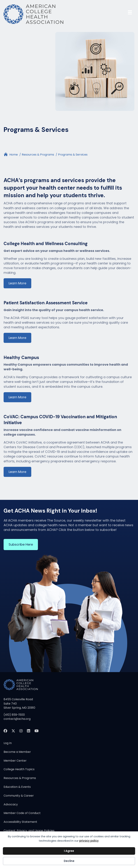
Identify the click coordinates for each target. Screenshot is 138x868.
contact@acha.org (17, 719)
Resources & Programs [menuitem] (20, 778)
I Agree (69, 851)
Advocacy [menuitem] (11, 805)
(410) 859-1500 (14, 715)
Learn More (17, 283)
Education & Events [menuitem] (17, 787)
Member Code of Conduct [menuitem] (22, 813)
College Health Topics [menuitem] (19, 770)
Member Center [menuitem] (15, 761)
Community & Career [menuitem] (19, 796)
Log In (8, 743)
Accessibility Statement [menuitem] (20, 822)
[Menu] (130, 12)
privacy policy (89, 841)
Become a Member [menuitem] (17, 752)
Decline (69, 861)
